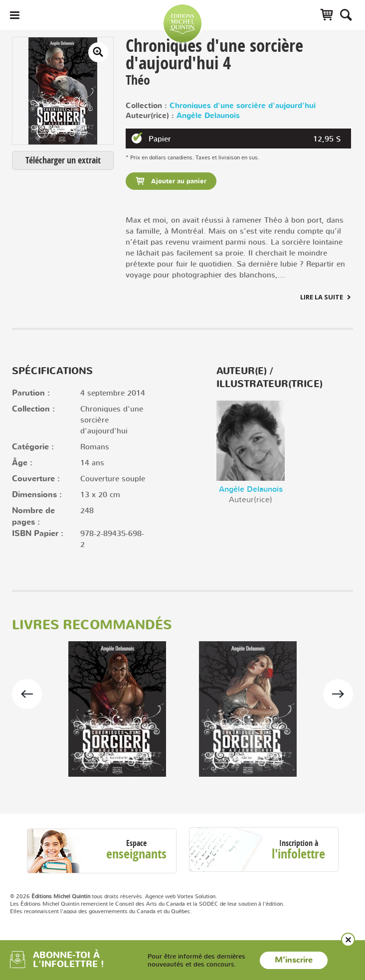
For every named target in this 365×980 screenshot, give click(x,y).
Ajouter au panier (178, 181)
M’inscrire (294, 960)
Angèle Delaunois (208, 116)
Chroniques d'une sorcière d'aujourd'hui (243, 106)
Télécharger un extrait (63, 160)
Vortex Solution (196, 896)
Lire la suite (322, 297)
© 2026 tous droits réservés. (77, 896)
